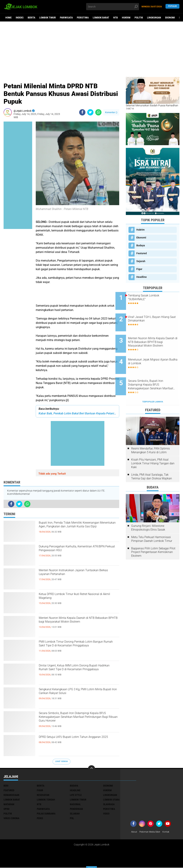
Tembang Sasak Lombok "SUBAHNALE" (154, 297)
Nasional (75, 804)
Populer (172, 7)
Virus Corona (11, 818)
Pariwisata (66, 18)
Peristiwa (83, 18)
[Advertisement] (91, 49)
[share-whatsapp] (98, 112)
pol (72, 818)
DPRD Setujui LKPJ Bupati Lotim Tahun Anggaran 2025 (78, 741)
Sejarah (141, 261)
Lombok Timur (48, 18)
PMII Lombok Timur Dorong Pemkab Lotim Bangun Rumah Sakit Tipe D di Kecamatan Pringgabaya (76, 649)
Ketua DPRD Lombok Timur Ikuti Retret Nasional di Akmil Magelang (78, 598)
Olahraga (109, 804)
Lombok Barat (101, 18)
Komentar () (111, 112)
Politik (139, 18)
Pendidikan (76, 809)
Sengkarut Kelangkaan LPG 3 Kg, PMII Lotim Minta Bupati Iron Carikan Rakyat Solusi (78, 696)
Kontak (171, 832)
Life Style (76, 795)
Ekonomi (170, 18)
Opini (7, 809)
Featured (142, 253)
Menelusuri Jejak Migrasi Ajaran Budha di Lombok (154, 352)
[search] (112, 7)
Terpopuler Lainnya (153, 385)
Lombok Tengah (46, 800)
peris (40, 818)
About (135, 832)
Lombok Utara (111, 800)
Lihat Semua (61, 761)
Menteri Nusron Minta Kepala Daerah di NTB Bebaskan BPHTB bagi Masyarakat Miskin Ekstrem (79, 625)
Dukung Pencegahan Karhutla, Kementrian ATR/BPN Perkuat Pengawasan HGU (69, 553)
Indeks (20, 18)
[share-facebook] (82, 112)
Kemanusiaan (11, 795)
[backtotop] (91, 769)
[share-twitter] (90, 112)
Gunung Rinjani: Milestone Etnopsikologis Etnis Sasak (148, 511)
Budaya (141, 245)
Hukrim (126, 18)
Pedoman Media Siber (152, 832)
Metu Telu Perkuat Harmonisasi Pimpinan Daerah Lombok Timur (152, 523)
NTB (116, 18)
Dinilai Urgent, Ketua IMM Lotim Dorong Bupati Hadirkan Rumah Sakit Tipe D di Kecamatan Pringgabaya (79, 673)
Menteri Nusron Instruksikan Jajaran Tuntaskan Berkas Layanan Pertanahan (78, 574)
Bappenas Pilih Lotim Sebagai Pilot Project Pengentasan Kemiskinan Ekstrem (153, 536)
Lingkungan (154, 18)
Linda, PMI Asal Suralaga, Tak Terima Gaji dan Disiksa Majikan (152, 460)
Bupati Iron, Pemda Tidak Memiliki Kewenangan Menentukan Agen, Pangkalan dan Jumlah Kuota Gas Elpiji (78, 530)
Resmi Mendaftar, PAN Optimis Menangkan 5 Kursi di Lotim (150, 434)
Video (106, 814)
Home (8, 18)
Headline (142, 277)
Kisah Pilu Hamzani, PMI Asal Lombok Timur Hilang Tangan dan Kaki (153, 447)
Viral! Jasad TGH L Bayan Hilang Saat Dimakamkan (154, 315)
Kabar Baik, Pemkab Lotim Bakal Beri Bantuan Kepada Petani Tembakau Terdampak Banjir (77, 413)
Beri (6, 786)
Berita (31, 18)
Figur (139, 269)
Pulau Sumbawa (46, 814)
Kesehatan (43, 795)
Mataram (9, 804)
